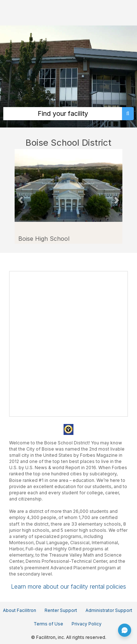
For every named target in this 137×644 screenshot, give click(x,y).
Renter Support (61, 610)
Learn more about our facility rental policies (68, 586)
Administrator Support (109, 610)
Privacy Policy (87, 624)
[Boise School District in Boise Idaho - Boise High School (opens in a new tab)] (68, 185)
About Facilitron (20, 610)
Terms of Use (48, 624)
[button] (21, 196)
